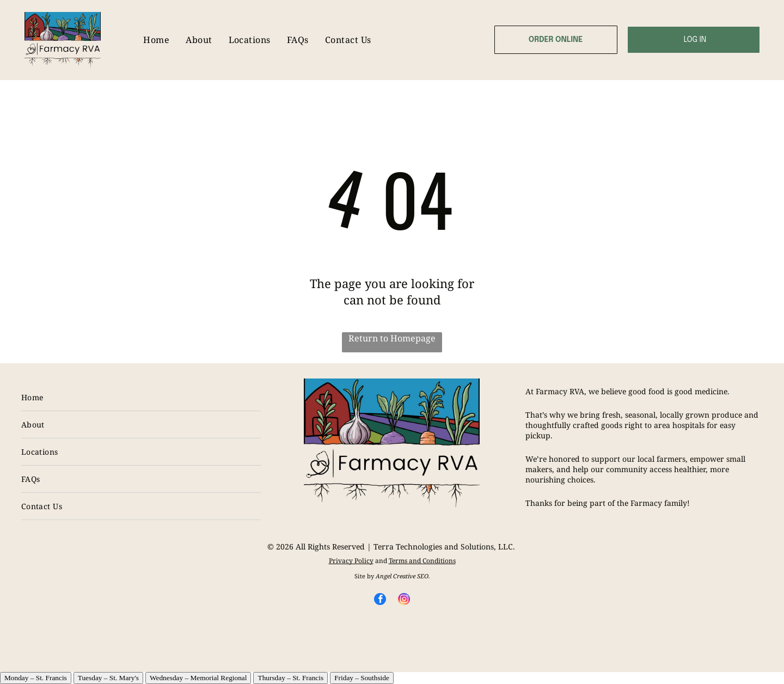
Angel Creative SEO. (403, 576)
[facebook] (380, 600)
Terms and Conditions (422, 561)
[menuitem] (156, 40)
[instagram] (404, 600)
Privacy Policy (351, 561)
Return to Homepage (392, 338)
